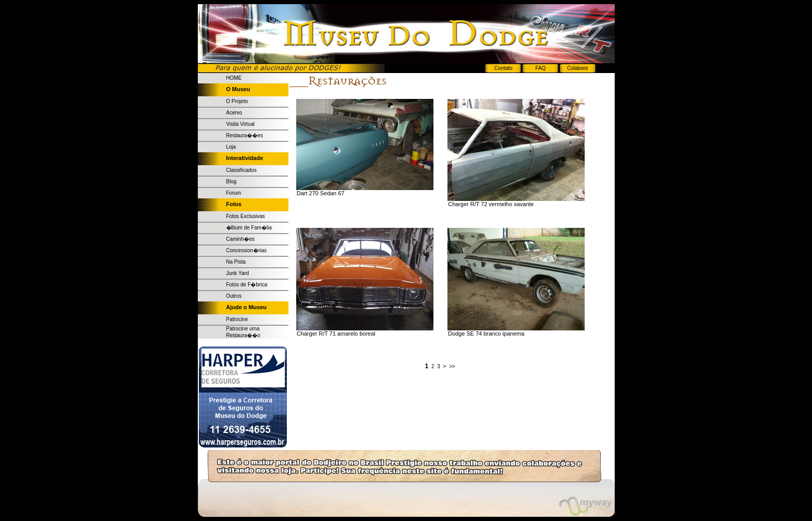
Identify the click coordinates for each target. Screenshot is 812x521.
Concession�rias (247, 250)
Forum (234, 193)
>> (452, 366)
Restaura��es (245, 135)
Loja (231, 147)
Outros (234, 296)
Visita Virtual (241, 124)
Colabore (578, 68)
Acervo (234, 113)
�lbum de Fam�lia (249, 228)
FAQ (541, 68)
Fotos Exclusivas (246, 216)
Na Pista (236, 262)
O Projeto (237, 101)
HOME (234, 78)
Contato (504, 68)
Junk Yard (238, 273)
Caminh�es (241, 239)
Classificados (242, 170)
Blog (231, 182)
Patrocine (237, 319)
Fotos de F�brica (247, 285)
